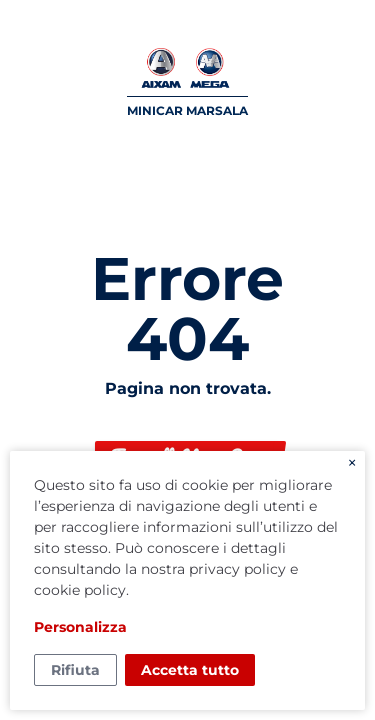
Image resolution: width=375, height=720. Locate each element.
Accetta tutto (190, 670)
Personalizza (80, 627)
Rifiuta (75, 670)
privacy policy (237, 569)
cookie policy (80, 590)
